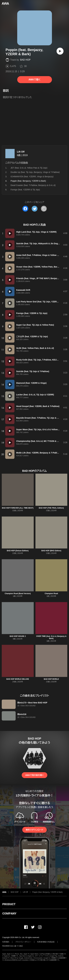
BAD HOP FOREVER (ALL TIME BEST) (18, 508)
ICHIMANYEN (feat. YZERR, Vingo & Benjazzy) (32, 177)
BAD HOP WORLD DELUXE (18, 679)
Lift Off (21, 152)
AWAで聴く (34, 80)
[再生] (60, 51)
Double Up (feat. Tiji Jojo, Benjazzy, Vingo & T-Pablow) (35, 172)
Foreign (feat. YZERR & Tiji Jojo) (25, 190)
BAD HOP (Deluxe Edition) (18, 551)
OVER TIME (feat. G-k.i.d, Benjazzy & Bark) (51, 637)
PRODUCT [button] (9, 904)
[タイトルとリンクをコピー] (44, 209)
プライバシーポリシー (23, 942)
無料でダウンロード (34, 830)
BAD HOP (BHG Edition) (51, 551)
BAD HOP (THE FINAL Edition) (51, 508)
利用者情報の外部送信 (46, 942)
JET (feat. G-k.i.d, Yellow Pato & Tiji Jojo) (29, 168)
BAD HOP (25, 60)
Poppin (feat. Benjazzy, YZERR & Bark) (47, 892)
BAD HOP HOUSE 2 (18, 636)
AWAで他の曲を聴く (34, 775)
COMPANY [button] (9, 913)
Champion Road (51, 594)
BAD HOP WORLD (51, 679)
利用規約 (6, 942)
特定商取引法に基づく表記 (13, 946)
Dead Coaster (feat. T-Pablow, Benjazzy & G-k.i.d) (33, 185)
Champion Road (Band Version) (18, 594)
